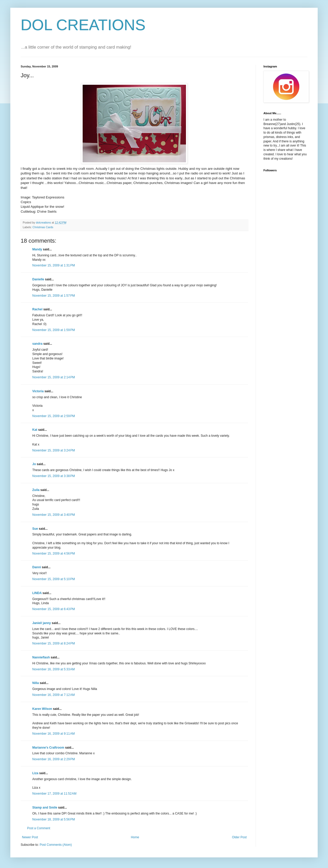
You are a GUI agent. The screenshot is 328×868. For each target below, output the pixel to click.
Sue (35, 529)
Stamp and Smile (45, 808)
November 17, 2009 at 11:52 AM (54, 794)
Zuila (36, 490)
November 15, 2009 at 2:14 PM (54, 377)
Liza (35, 773)
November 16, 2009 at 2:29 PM (54, 759)
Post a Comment (39, 828)
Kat (35, 430)
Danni (37, 567)
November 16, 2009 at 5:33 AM (53, 669)
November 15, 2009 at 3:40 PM (54, 515)
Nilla (36, 683)
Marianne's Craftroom (48, 748)
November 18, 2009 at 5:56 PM (54, 819)
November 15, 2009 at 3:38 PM (54, 476)
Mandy (37, 249)
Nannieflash (41, 657)
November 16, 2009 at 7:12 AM (53, 695)
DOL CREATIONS (83, 25)
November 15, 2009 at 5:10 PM (54, 579)
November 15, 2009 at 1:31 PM (54, 265)
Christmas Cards (43, 227)
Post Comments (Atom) (56, 845)
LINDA (37, 593)
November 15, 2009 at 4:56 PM (54, 554)
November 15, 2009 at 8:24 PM (54, 643)
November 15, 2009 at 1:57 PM (54, 296)
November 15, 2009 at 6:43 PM (54, 609)
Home (135, 837)
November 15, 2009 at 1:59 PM (54, 330)
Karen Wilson (42, 709)
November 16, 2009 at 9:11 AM (53, 734)
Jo (34, 464)
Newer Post (30, 837)
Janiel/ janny (42, 623)
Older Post (239, 837)
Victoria (38, 391)
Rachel (37, 309)
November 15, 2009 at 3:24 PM (54, 450)
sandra (37, 344)
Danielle (38, 279)
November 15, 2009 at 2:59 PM (54, 416)
